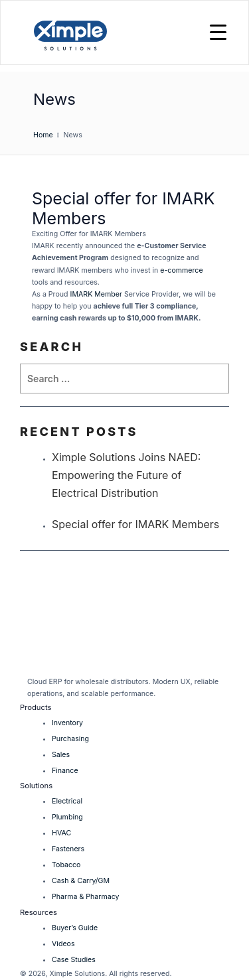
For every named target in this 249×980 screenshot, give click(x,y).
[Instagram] (96, 663)
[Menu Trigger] (218, 32)
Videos (63, 944)
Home (43, 135)
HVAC (61, 833)
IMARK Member (96, 294)
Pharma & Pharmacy (85, 897)
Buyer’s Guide (75, 928)
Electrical (67, 801)
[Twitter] (65, 663)
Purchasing (70, 739)
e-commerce (181, 270)
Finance (65, 771)
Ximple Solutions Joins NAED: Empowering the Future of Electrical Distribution (126, 475)
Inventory (67, 723)
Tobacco (66, 865)
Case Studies (74, 960)
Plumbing (67, 817)
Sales (61, 755)
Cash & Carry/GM (81, 881)
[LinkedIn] (35, 663)
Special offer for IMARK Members (135, 524)
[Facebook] (122, 663)
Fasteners (68, 849)
